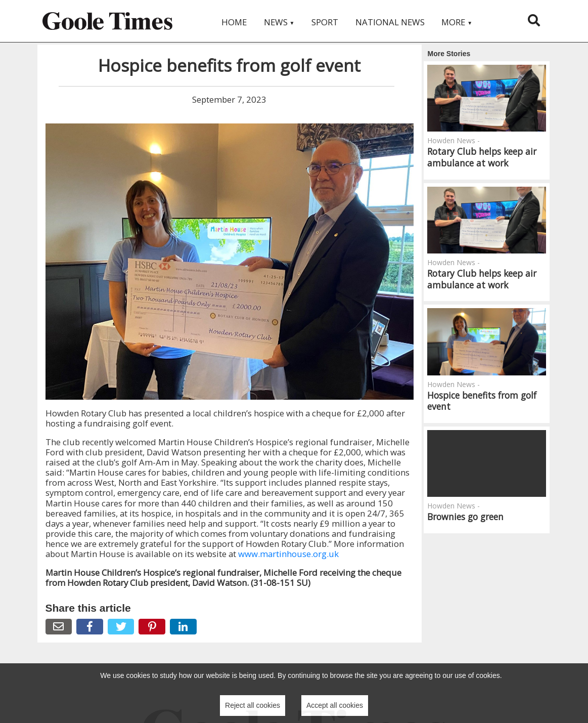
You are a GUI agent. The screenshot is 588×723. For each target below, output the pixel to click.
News (279, 22)
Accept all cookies (335, 705)
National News (390, 22)
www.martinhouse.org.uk (288, 554)
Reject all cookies (253, 705)
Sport (325, 22)
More (457, 22)
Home (234, 22)
